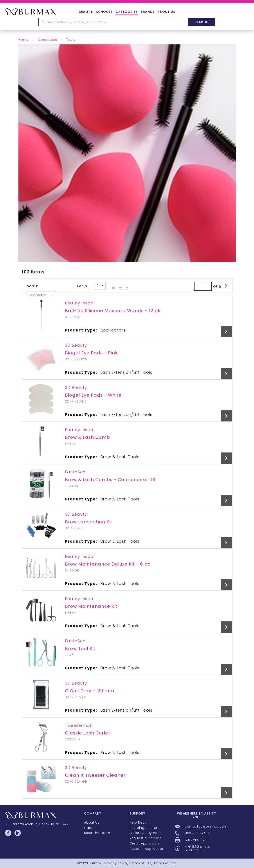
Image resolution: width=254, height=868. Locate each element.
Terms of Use (140, 863)
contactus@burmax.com (206, 826)
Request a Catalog (146, 838)
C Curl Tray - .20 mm (90, 691)
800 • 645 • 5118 (198, 833)
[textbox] (113, 22)
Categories (126, 12)
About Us (166, 12)
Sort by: (34, 286)
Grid (112, 286)
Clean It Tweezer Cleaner (95, 775)
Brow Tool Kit (80, 648)
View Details (227, 331)
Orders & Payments (146, 833)
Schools (104, 12)
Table (126, 286)
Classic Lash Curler (88, 733)
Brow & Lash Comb (87, 437)
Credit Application (145, 843)
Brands (148, 12)
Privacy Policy (116, 863)
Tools (71, 40)
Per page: (84, 286)
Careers (91, 828)
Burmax (95, 863)
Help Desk (138, 822)
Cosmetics (48, 40)
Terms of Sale (165, 863)
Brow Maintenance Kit (91, 606)
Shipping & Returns (146, 828)
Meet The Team (97, 833)
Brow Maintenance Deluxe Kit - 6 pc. (108, 564)
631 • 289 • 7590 (198, 840)
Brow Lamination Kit (89, 522)
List (119, 286)
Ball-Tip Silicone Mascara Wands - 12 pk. (113, 311)
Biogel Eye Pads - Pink (91, 353)
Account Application (147, 849)
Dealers (86, 12)
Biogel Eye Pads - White (93, 395)
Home (24, 40)
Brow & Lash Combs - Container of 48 (110, 480)
